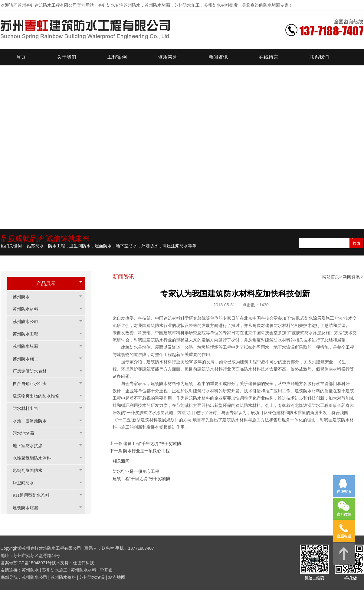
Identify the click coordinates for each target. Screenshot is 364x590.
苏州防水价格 (63, 577)
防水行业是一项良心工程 (146, 451)
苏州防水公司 (28, 322)
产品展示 (46, 283)
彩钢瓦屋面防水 (31, 471)
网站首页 (331, 277)
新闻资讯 (351, 277)
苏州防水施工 (28, 359)
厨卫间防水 (26, 483)
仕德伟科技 (84, 563)
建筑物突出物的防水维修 (39, 396)
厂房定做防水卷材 (33, 371)
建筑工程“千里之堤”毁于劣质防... (154, 443)
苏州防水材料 (28, 309)
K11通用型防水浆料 (34, 495)
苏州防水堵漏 (28, 346)
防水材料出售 (28, 409)
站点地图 (117, 577)
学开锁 (106, 570)
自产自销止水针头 (33, 384)
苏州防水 (24, 297)
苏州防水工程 (28, 334)
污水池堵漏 (26, 433)
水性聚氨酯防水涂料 (35, 458)
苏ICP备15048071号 (33, 563)
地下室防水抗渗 (31, 446)
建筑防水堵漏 (28, 508)
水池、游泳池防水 (33, 421)
